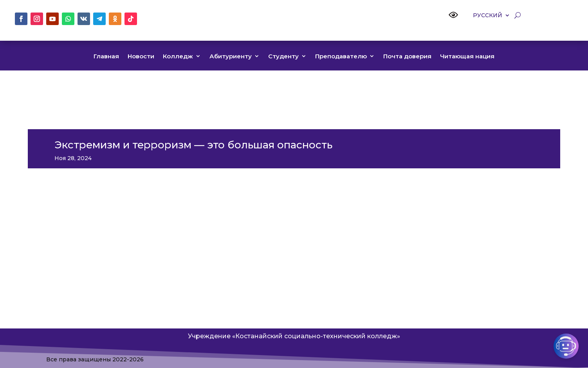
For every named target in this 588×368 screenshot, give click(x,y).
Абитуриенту (231, 57)
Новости (141, 57)
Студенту (283, 57)
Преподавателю (341, 57)
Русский (488, 16)
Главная (106, 57)
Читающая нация (467, 57)
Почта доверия (407, 57)
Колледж (178, 57)
